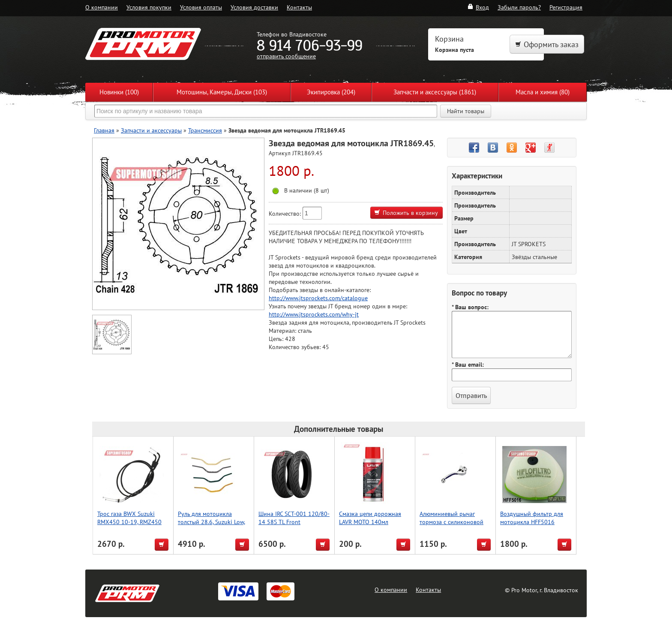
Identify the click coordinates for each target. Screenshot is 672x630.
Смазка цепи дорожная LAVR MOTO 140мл (370, 518)
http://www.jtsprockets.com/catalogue (318, 298)
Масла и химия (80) (543, 92)
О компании (102, 7)
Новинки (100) (119, 92)
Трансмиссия (205, 130)
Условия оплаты (201, 7)
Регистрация (566, 7)
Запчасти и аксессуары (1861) (435, 92)
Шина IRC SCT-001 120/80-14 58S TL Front (294, 518)
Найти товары (466, 111)
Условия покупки (149, 7)
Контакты (299, 7)
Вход (478, 7)
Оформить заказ (547, 44)
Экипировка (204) (331, 92)
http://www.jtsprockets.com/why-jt (314, 314)
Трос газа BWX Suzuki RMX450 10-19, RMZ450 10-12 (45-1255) (129, 522)
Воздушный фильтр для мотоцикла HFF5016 (532, 518)
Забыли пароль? (519, 7)
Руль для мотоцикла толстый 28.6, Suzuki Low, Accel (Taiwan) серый (211, 522)
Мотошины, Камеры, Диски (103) (222, 92)
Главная (104, 130)
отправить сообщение (286, 56)
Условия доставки (254, 7)
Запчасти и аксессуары (151, 130)
